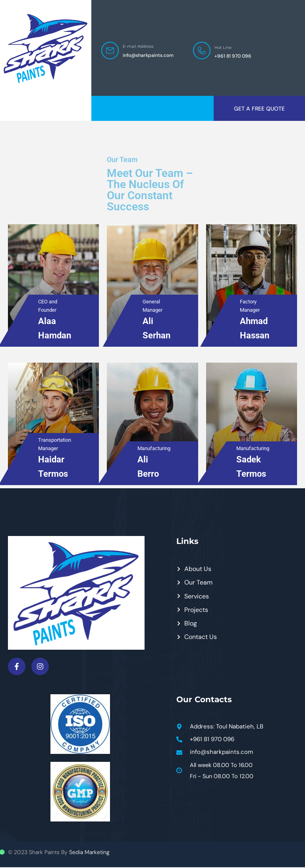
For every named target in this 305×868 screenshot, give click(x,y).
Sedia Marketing (89, 853)
